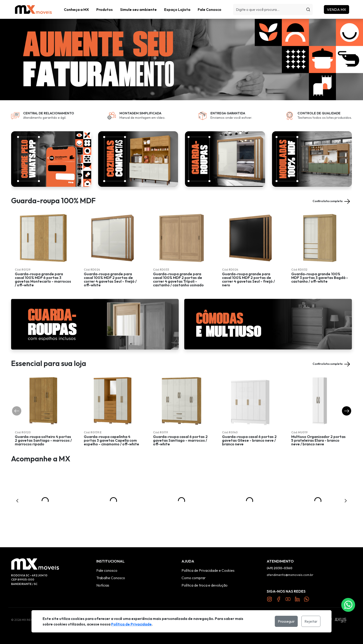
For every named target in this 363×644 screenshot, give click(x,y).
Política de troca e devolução (205, 585)
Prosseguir (286, 621)
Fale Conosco (210, 9)
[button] (105, 9)
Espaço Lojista (177, 9)
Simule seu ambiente (138, 9)
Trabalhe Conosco (111, 578)
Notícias (103, 585)
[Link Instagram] (269, 599)
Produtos (105, 9)
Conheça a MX (76, 9)
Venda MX (336, 9)
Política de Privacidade (131, 624)
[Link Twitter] (297, 599)
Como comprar (194, 578)
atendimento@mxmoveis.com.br (290, 575)
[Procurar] (308, 9)
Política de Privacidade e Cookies (208, 570)
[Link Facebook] (279, 599)
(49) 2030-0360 (280, 568)
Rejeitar (311, 621)
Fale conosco (107, 570)
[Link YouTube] (288, 599)
